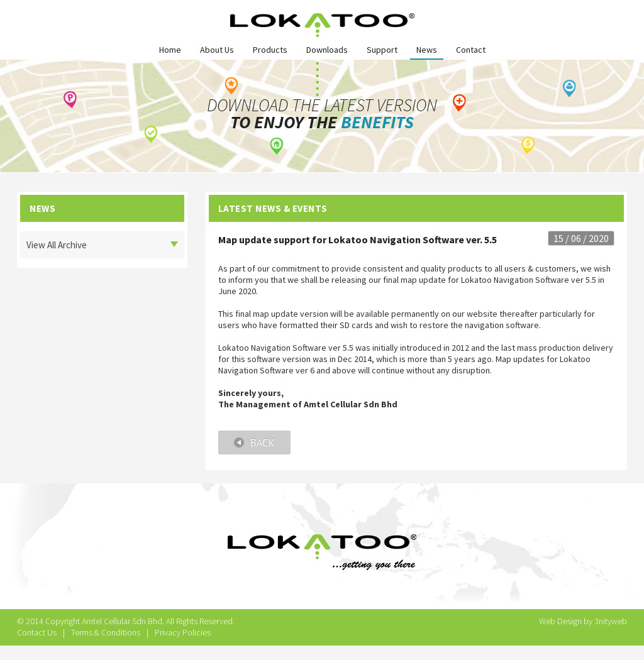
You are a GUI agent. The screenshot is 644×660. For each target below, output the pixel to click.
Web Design (560, 621)
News (427, 50)
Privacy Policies (183, 632)
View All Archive (57, 245)
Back (254, 443)
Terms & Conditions (106, 632)
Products (270, 50)
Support (382, 50)
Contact (471, 50)
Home (170, 50)
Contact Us (37, 632)
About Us (217, 50)
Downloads (327, 50)
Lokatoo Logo (322, 25)
